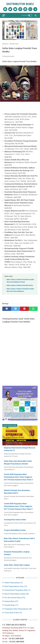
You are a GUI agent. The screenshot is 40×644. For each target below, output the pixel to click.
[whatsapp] (30, 9)
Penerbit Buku (11, 605)
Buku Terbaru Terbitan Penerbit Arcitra (20, 285)
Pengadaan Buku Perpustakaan (18, 609)
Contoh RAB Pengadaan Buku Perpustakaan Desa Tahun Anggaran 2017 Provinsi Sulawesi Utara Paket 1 (18, 506)
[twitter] (10, 9)
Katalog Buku (11, 601)
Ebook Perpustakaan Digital (17, 594)
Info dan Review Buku (15, 598)
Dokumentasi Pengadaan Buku (17, 590)
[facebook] (5, 9)
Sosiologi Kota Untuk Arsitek (15, 520)
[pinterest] (24, 309)
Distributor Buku (20, 4)
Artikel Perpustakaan (14, 583)
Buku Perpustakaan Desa (16, 586)
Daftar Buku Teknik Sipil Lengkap (17, 565)
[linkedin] (25, 9)
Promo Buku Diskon (13, 613)
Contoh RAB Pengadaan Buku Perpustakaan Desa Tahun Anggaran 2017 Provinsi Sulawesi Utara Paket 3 (18, 477)
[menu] (4, 15)
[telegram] (35, 9)
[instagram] (20, 9)
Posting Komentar (8, 56)
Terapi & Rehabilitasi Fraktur (15, 530)
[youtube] (15, 9)
